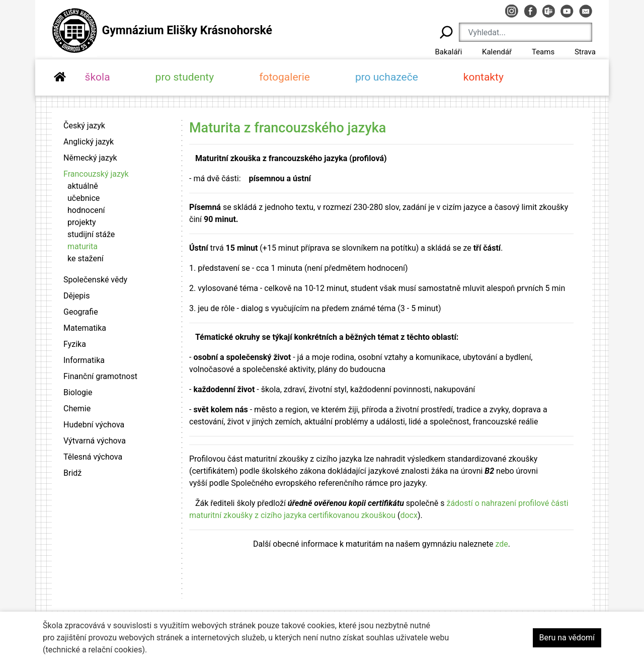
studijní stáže (91, 234)
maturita (83, 246)
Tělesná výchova (93, 457)
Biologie (78, 392)
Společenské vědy (95, 280)
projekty (82, 222)
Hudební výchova (94, 425)
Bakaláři (448, 52)
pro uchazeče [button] (387, 77)
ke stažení (86, 259)
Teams (543, 52)
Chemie (77, 409)
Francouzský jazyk (96, 174)
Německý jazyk (90, 158)
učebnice (84, 198)
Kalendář (497, 52)
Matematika (85, 328)
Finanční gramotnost (100, 376)
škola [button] (98, 77)
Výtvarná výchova (95, 441)
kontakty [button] (484, 77)
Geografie (81, 312)
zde (501, 544)
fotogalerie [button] (285, 77)
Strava (585, 52)
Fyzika (75, 344)
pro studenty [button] (185, 77)
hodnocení (86, 210)
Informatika (84, 360)
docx (409, 515)
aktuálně (83, 186)
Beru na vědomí (567, 638)
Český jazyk (84, 126)
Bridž (72, 473)
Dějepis (76, 296)
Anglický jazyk (89, 142)
